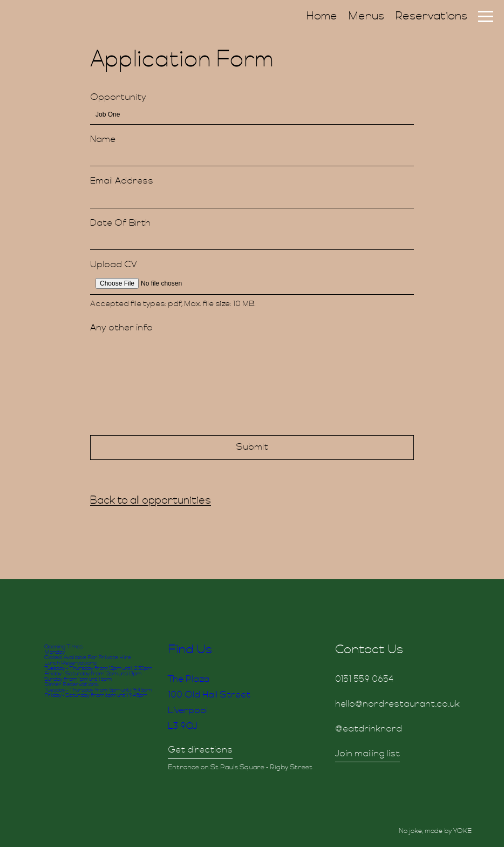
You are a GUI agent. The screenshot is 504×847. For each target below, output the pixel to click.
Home (322, 17)
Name (103, 140)
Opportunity (118, 98)
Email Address (122, 181)
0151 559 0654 (364, 680)
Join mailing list (367, 754)
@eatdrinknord (369, 729)
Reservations (431, 17)
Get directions (200, 750)
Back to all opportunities (151, 501)
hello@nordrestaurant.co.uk (397, 704)
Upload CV (114, 265)
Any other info (121, 328)
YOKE (462, 831)
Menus (366, 17)
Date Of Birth (120, 223)
